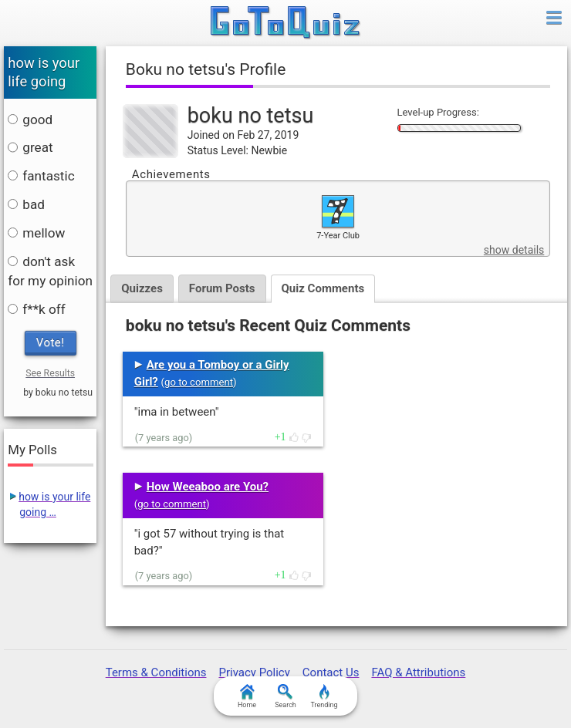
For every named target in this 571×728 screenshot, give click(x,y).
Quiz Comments (323, 288)
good (30, 120)
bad (26, 204)
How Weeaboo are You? (208, 487)
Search (285, 696)
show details (514, 250)
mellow (36, 233)
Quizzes (142, 288)
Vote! (51, 342)
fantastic (41, 176)
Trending (324, 696)
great (30, 147)
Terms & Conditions (156, 672)
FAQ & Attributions (418, 672)
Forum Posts (222, 288)
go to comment (199, 382)
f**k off (36, 309)
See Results (50, 373)
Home (247, 696)
